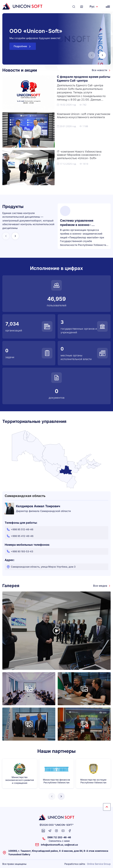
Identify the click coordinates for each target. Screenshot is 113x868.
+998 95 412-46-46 (20, 536)
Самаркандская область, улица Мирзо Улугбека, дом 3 (41, 567)
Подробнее (23, 47)
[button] (102, 55)
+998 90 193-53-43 (20, 551)
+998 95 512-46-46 (20, 529)
